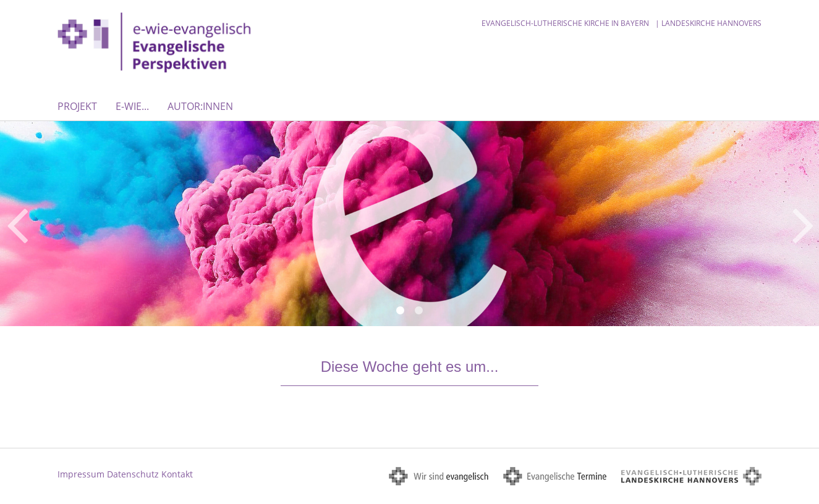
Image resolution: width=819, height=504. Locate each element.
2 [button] (419, 311)
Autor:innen (200, 106)
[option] (409, 223)
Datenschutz (133, 474)
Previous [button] (17, 224)
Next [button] (803, 224)
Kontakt (177, 474)
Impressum (81, 474)
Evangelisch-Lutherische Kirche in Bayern (565, 23)
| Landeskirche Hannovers (708, 23)
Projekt (77, 106)
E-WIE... (132, 106)
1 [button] (401, 311)
